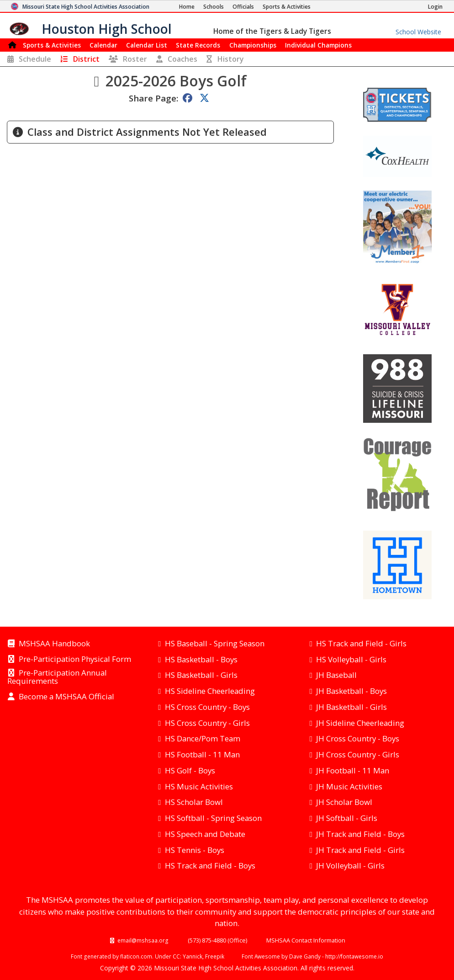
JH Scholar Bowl (344, 802)
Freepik (215, 956)
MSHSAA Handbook (54, 644)
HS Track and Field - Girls (361, 643)
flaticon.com (136, 956)
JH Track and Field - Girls (360, 850)
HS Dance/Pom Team (203, 738)
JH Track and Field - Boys (360, 834)
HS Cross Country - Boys (207, 707)
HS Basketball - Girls (201, 675)
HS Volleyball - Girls (351, 659)
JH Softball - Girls (347, 818)
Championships (253, 45)
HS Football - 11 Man (202, 754)
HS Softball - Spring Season (213, 818)
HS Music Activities (199, 786)
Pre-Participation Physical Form (75, 660)
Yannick (193, 956)
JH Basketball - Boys (351, 691)
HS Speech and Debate (205, 834)
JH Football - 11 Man (353, 770)
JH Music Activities (349, 786)
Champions (318, 45)
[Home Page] (187, 7)
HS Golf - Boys (190, 770)
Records (198, 45)
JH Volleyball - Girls (350, 865)
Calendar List (147, 45)
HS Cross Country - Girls (207, 723)
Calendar (103, 45)
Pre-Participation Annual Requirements (57, 677)
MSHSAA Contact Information (306, 940)
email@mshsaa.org (143, 940)
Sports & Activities (52, 45)
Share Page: (153, 98)
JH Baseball (336, 675)
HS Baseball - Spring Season (215, 643)
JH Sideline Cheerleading (360, 723)
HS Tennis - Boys (195, 850)
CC (176, 956)
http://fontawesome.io (354, 956)
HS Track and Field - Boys (210, 865)
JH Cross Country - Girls (358, 754)
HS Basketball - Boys (201, 659)
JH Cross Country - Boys (358, 738)
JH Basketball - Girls (351, 707)
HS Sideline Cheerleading (210, 691)
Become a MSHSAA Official (66, 697)
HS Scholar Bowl (194, 802)
